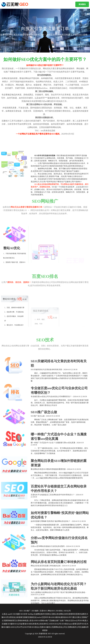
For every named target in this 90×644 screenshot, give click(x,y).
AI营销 (41, 621)
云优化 (41, 624)
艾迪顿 (52, 621)
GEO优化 (64, 624)
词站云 (68, 621)
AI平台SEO (23, 627)
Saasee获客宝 (73, 624)
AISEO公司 (14, 627)
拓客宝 (13, 621)
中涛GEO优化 (33, 627)
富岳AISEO (34, 621)
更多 (46, 630)
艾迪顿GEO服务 (8, 624)
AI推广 (47, 621)
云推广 (57, 621)
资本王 (46, 624)
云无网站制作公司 (73, 627)
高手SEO (81, 624)
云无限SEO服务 (44, 627)
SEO (49, 634)
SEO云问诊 (18, 624)
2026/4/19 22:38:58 (45, 637)
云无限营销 (6, 621)
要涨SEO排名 (28, 624)
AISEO (51, 624)
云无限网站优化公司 (58, 627)
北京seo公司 (75, 621)
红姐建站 (83, 627)
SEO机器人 (84, 621)
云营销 (19, 621)
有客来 (35, 624)
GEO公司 (57, 624)
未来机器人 (26, 621)
